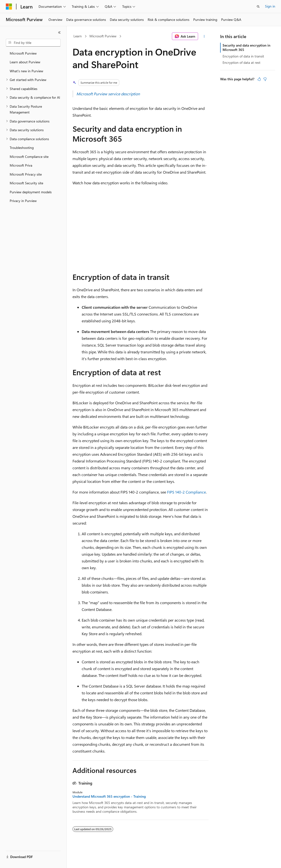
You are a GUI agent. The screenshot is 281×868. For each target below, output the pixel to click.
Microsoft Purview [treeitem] (23, 53)
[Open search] (258, 7)
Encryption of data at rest (241, 62)
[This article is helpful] (259, 79)
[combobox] (33, 43)
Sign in (270, 6)
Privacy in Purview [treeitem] (23, 201)
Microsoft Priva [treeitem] (21, 165)
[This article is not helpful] (265, 79)
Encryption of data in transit (243, 56)
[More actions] (204, 36)
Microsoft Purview (103, 36)
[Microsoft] (9, 7)
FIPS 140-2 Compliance (186, 492)
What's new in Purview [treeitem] (26, 71)
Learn (78, 36)
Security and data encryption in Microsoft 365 (246, 47)
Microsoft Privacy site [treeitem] (26, 174)
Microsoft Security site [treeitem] (26, 183)
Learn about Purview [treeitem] (25, 62)
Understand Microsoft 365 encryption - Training (109, 796)
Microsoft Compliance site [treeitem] (29, 157)
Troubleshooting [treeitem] (22, 148)
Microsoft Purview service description (108, 94)
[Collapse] (59, 32)
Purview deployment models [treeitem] (31, 192)
